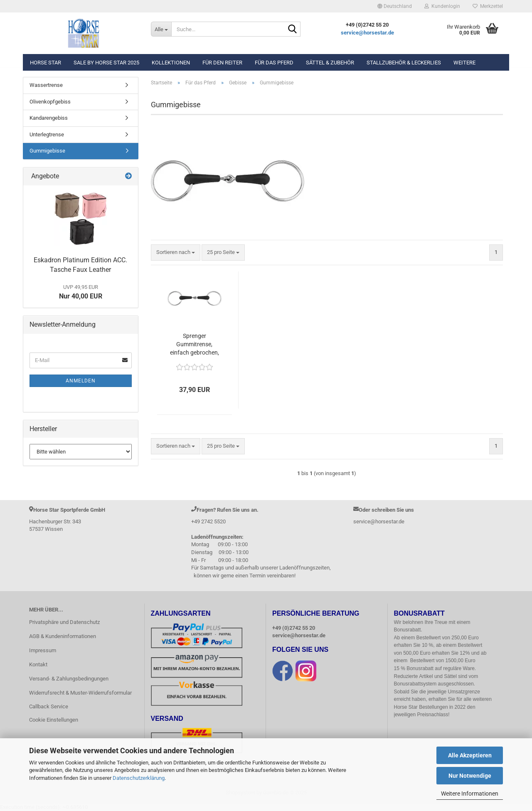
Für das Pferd (274, 63)
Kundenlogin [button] (442, 6)
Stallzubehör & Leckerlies (404, 63)
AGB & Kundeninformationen (63, 636)
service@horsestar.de (367, 33)
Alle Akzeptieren (470, 755)
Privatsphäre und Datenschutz (64, 622)
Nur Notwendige (470, 776)
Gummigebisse (47, 151)
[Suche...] (161, 29)
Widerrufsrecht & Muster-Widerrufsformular (80, 693)
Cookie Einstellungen (54, 720)
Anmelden (81, 381)
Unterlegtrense (47, 134)
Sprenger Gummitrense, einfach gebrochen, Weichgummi (195, 345)
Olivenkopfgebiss (50, 102)
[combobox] (176, 253)
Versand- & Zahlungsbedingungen (69, 679)
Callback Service (49, 706)
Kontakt (38, 664)
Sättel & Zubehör (330, 63)
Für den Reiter (222, 63)
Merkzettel (488, 6)
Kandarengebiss (49, 118)
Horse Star (46, 63)
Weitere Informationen (470, 794)
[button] (395, 6)
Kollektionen (171, 63)
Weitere (464, 63)
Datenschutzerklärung (139, 778)
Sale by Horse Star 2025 (106, 63)
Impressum (43, 650)
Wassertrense (46, 85)
